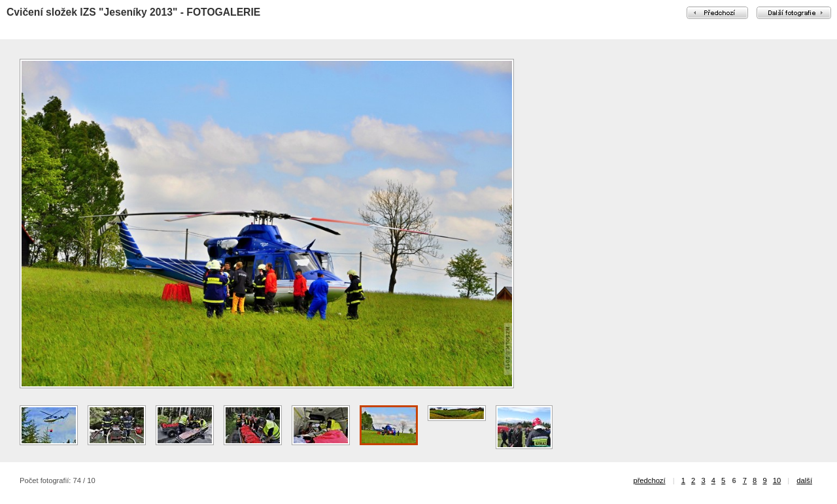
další (804, 480)
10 (777, 480)
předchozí (649, 480)
